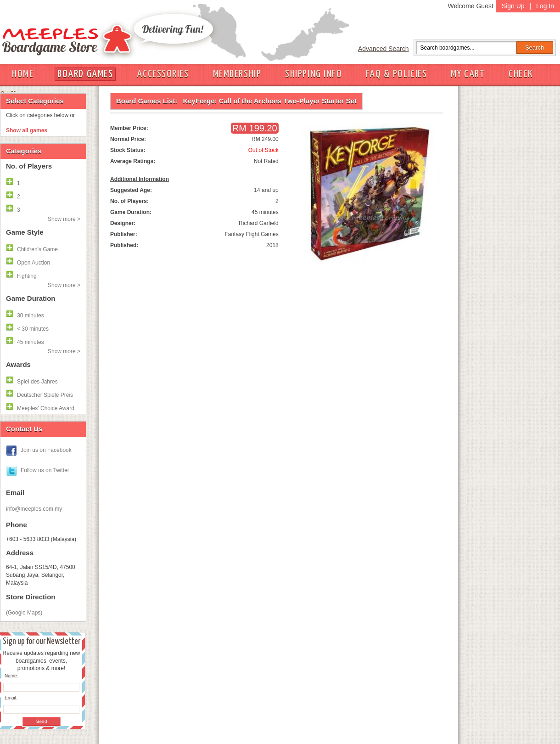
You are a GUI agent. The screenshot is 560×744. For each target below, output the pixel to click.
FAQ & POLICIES (396, 74)
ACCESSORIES (163, 74)
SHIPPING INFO (314, 74)
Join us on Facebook (46, 450)
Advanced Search (384, 49)
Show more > (64, 219)
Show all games (27, 130)
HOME (23, 74)
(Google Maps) (24, 613)
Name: (11, 676)
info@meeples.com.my (34, 509)
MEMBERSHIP (237, 74)
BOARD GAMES (85, 74)
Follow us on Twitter (45, 470)
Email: (11, 698)
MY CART (468, 74)
